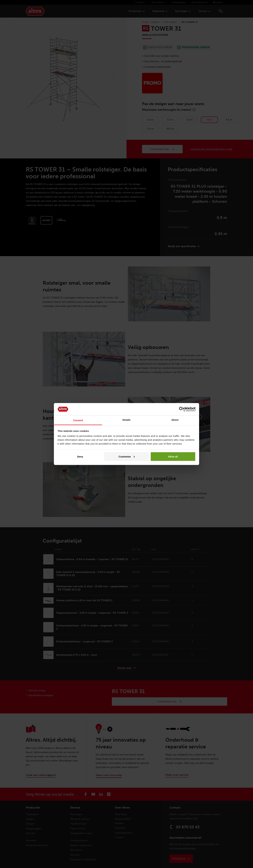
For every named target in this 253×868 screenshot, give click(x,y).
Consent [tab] (78, 420)
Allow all (173, 456)
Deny (80, 456)
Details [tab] (126, 420)
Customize (127, 456)
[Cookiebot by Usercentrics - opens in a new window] (181, 409)
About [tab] (175, 420)
